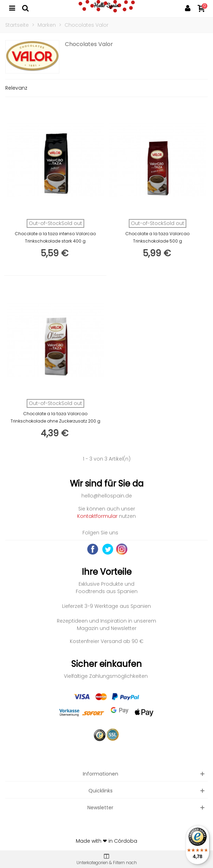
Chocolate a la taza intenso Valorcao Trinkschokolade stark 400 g (55, 237)
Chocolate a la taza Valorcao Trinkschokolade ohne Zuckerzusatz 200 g (55, 417)
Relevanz (16, 88)
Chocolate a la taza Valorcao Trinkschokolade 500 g (157, 237)
